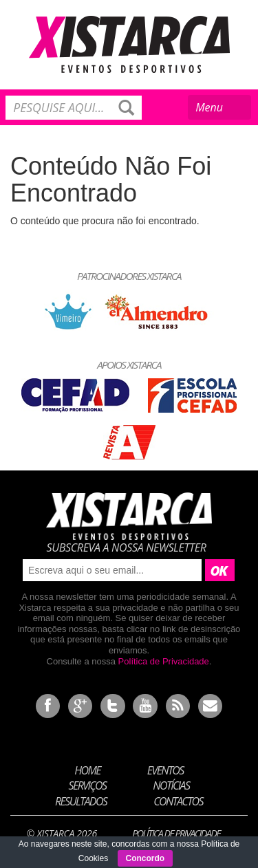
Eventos (165, 770)
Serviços (88, 785)
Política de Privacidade (164, 661)
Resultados (81, 801)
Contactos (178, 801)
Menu (221, 109)
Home (87, 770)
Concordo (146, 858)
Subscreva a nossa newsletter (126, 547)
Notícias (171, 785)
